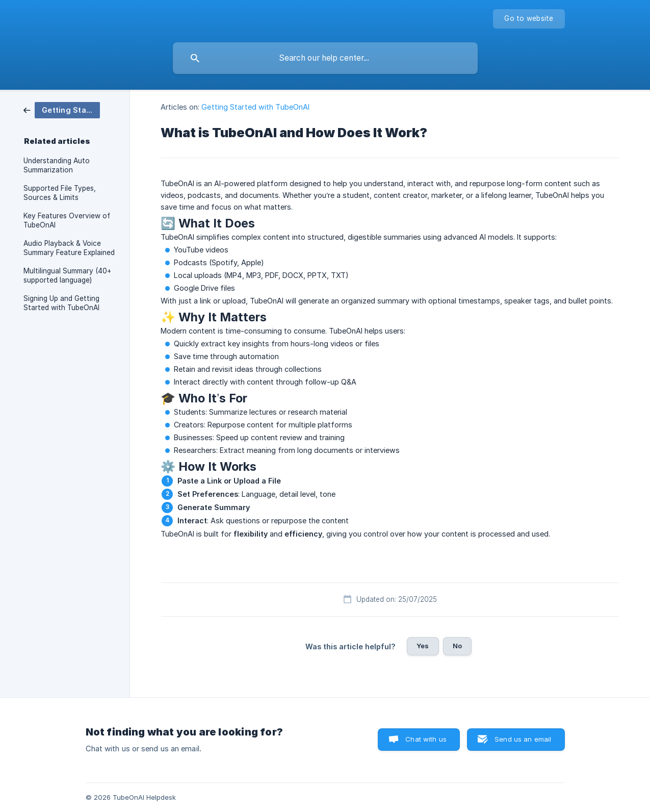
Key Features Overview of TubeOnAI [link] (67, 220)
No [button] (457, 646)
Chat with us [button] (426, 739)
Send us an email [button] (523, 739)
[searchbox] (325, 58)
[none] (529, 19)
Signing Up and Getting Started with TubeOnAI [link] (61, 303)
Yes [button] (423, 646)
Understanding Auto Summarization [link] (57, 165)
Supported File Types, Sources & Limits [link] (60, 193)
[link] (62, 109)
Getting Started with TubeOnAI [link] (255, 107)
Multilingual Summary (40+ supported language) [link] (67, 275)
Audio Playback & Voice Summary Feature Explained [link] (69, 248)
